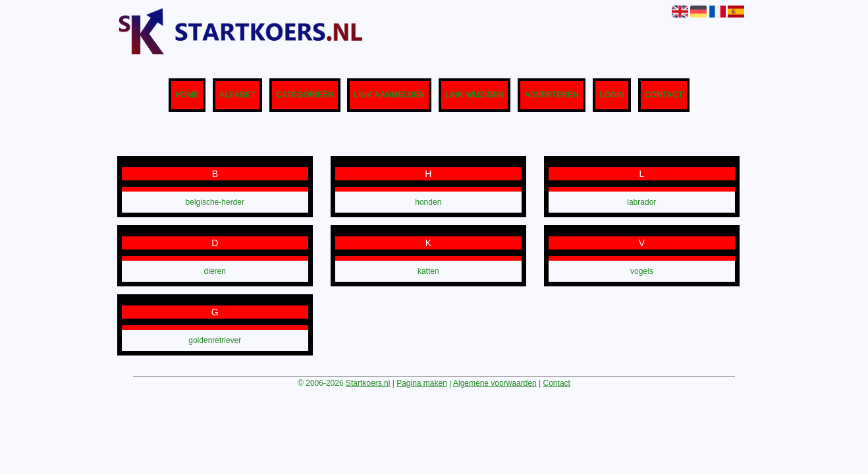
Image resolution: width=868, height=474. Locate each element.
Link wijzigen (475, 95)
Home (187, 95)
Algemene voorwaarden (495, 383)
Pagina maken (422, 383)
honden (428, 202)
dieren (215, 271)
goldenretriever (215, 340)
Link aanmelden (389, 95)
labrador (641, 202)
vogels (642, 271)
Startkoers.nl (368, 383)
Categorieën (305, 95)
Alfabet (237, 95)
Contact (664, 95)
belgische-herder (215, 202)
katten (428, 271)
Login (612, 95)
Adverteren (552, 95)
